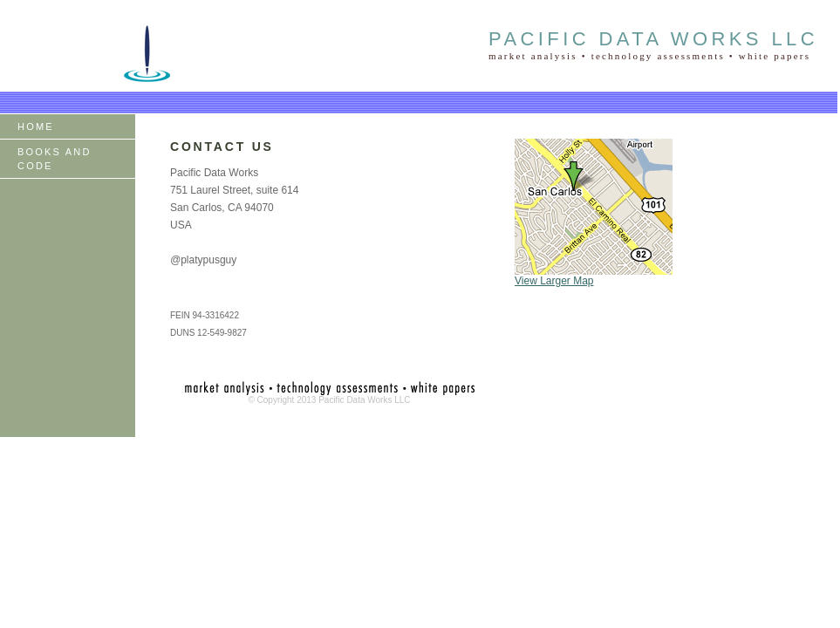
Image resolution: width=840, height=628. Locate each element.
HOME (36, 126)
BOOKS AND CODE (55, 159)
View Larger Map (554, 281)
